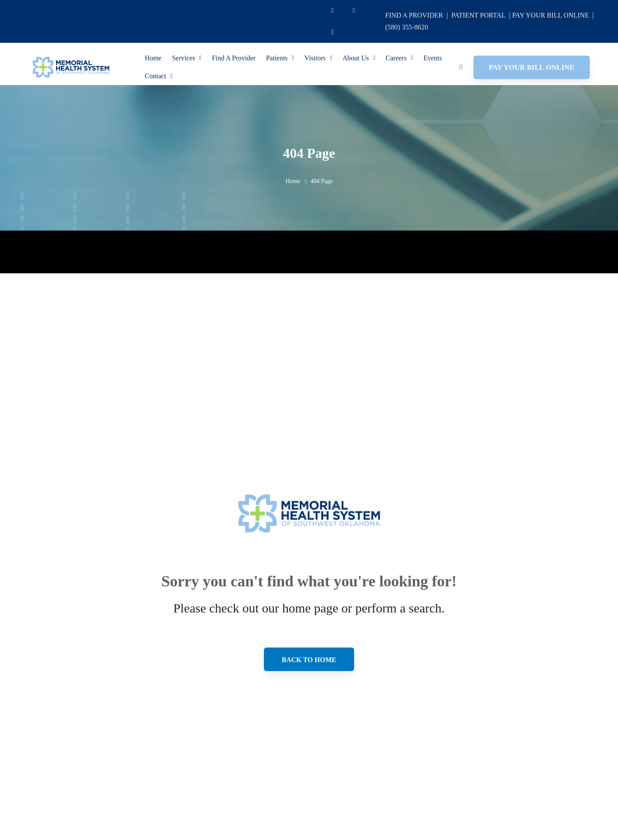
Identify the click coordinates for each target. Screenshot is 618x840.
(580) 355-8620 (407, 27)
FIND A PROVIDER (414, 15)
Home (293, 181)
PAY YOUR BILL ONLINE (550, 15)
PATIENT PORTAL (478, 15)
